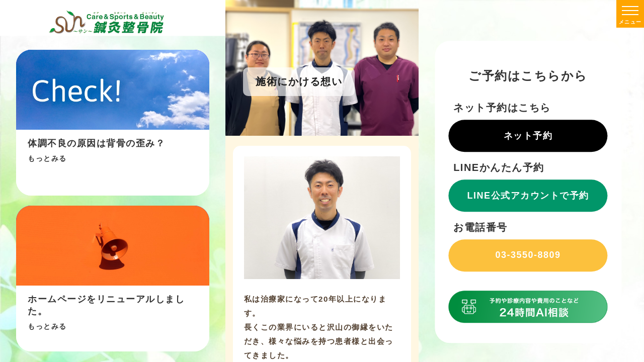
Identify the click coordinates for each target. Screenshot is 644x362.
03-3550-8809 (528, 255)
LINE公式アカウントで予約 (528, 196)
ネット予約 (528, 136)
